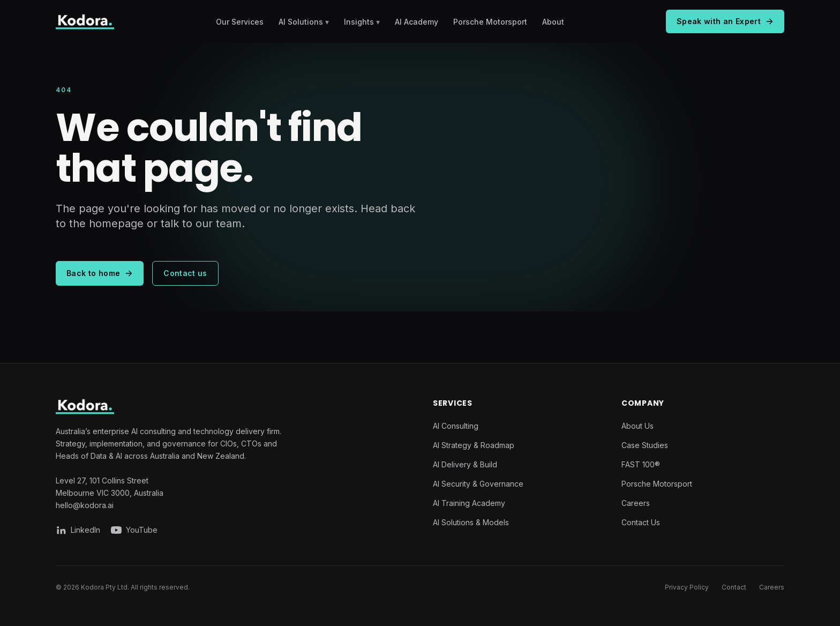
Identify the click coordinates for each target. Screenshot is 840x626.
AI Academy (417, 22)
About (553, 22)
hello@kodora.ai (85, 505)
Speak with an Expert (725, 21)
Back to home (100, 273)
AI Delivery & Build (465, 464)
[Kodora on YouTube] (134, 530)
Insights (362, 22)
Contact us (185, 273)
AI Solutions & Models (471, 522)
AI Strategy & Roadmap (474, 445)
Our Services (240, 22)
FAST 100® (641, 464)
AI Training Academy (469, 503)
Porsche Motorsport (490, 22)
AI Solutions (304, 22)
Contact (734, 587)
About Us (637, 426)
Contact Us (641, 522)
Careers (636, 503)
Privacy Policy (687, 587)
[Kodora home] (85, 21)
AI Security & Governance (478, 484)
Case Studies (645, 445)
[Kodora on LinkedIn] (78, 530)
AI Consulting (456, 426)
